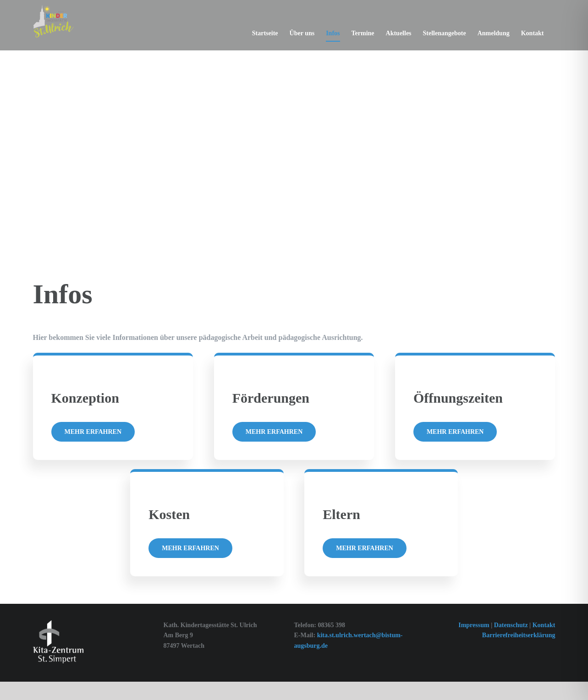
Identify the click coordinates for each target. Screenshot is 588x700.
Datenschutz (512, 625)
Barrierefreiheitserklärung (519, 635)
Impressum (474, 625)
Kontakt (544, 625)
